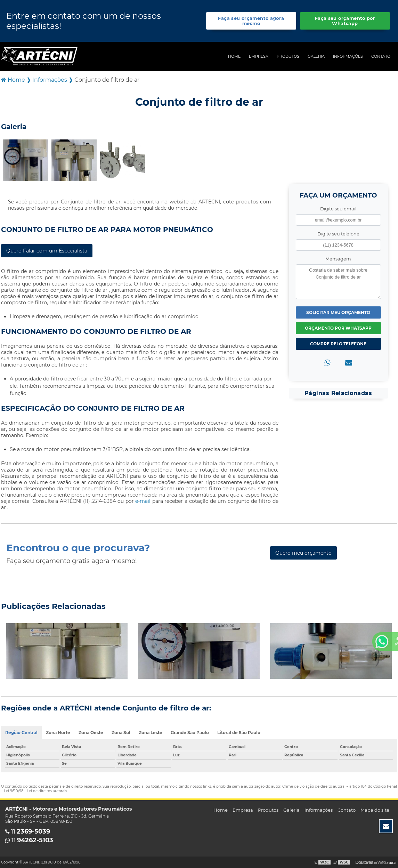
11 (28, 832)
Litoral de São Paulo (239, 733)
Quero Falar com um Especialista (47, 251)
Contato (381, 56)
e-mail (144, 501)
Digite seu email (338, 209)
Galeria (316, 56)
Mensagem (338, 259)
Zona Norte (58, 733)
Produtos (288, 56)
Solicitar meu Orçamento (338, 312)
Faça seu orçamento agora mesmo (251, 21)
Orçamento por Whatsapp (338, 328)
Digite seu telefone (338, 234)
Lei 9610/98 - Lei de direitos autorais (35, 791)
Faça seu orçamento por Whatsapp (345, 21)
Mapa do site (375, 810)
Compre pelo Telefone (338, 344)
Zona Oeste (91, 733)
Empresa (259, 56)
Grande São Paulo (190, 733)
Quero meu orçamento (303, 553)
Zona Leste (151, 733)
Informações (348, 56)
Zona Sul (121, 733)
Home (234, 56)
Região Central (21, 733)
